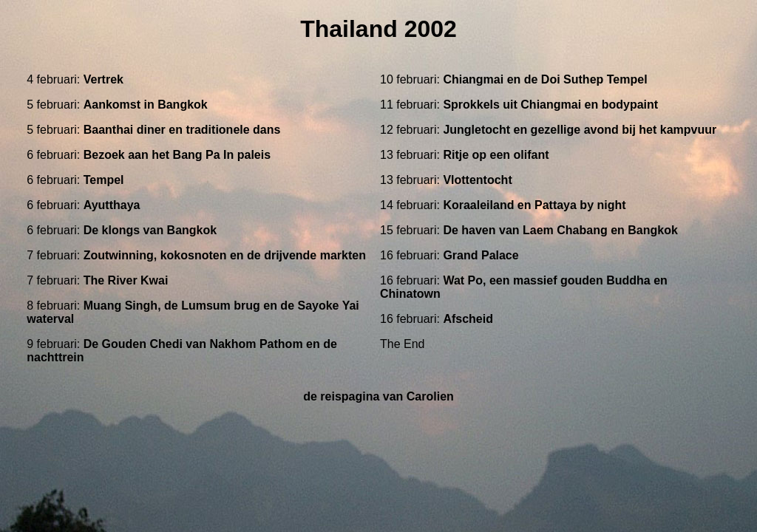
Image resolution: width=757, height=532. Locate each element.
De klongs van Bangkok (150, 230)
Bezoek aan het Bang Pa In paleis (177, 155)
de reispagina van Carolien (378, 396)
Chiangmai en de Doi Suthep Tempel (545, 79)
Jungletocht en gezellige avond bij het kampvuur (580, 130)
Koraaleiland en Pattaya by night (534, 205)
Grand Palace (481, 255)
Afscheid (468, 319)
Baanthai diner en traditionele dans (182, 130)
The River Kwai (126, 280)
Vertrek (103, 79)
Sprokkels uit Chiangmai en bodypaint (550, 105)
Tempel (104, 180)
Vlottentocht (477, 180)
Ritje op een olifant (496, 155)
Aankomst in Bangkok (146, 105)
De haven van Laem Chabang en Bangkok (560, 230)
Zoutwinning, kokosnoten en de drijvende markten (225, 255)
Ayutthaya (112, 205)
